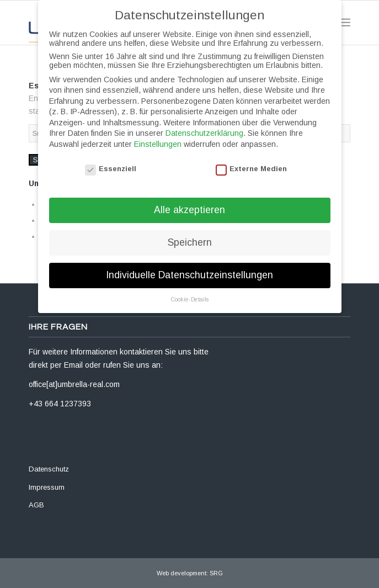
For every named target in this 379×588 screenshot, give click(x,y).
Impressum (47, 487)
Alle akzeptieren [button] (189, 199)
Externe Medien (252, 158)
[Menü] (345, 23)
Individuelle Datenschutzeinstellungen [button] (189, 264)
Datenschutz (49, 469)
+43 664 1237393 (60, 404)
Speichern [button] (190, 232)
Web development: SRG (190, 573)
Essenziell (111, 158)
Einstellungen (158, 134)
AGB (36, 505)
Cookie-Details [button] (189, 289)
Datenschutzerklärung (204, 123)
